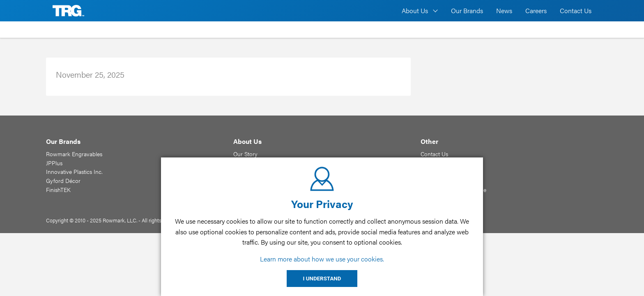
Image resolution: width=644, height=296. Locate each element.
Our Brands (467, 10)
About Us (415, 10)
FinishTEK (58, 190)
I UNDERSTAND (322, 279)
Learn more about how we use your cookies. (322, 259)
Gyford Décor (63, 180)
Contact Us (576, 10)
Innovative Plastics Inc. (74, 171)
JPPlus (54, 163)
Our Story (245, 154)
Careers (536, 10)
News (504, 10)
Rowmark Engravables (74, 154)
